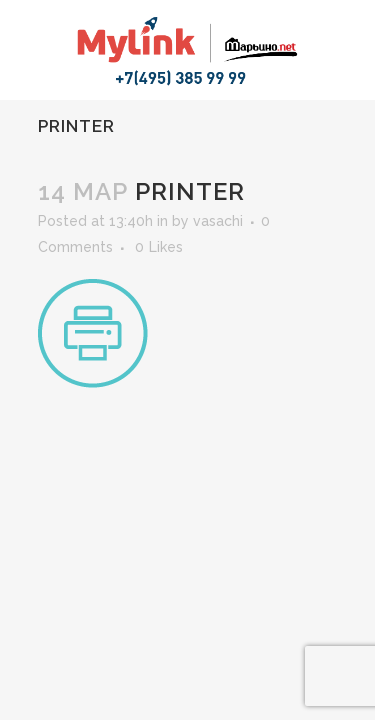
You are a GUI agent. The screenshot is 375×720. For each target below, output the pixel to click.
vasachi (218, 221)
